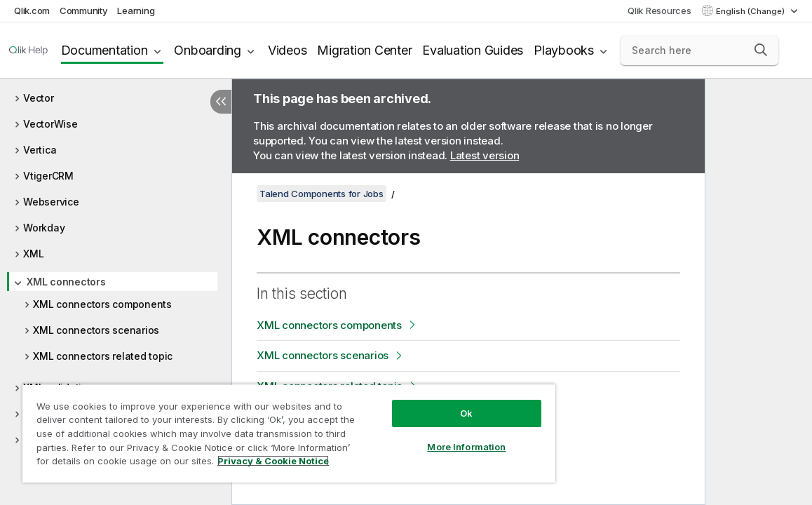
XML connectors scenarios (96, 330)
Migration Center (364, 50)
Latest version (485, 155)
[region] (258, 428)
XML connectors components (102, 304)
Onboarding (208, 50)
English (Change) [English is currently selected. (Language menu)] (751, 11)
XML (33, 254)
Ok (414, 403)
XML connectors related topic (103, 356)
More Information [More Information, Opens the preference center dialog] (414, 436)
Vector (39, 98)
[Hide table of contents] (221, 102)
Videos (287, 50)
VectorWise (50, 124)
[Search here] (699, 50)
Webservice (51, 202)
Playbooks (564, 50)
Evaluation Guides (473, 50)
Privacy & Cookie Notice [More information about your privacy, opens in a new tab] (136, 464)
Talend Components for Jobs (322, 194)
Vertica (40, 150)
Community (84, 11)
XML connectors (66, 282)
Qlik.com (32, 11)
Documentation (104, 50)
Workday (44, 228)
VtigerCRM (48, 176)
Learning (136, 11)
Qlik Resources (659, 11)
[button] (761, 50)
